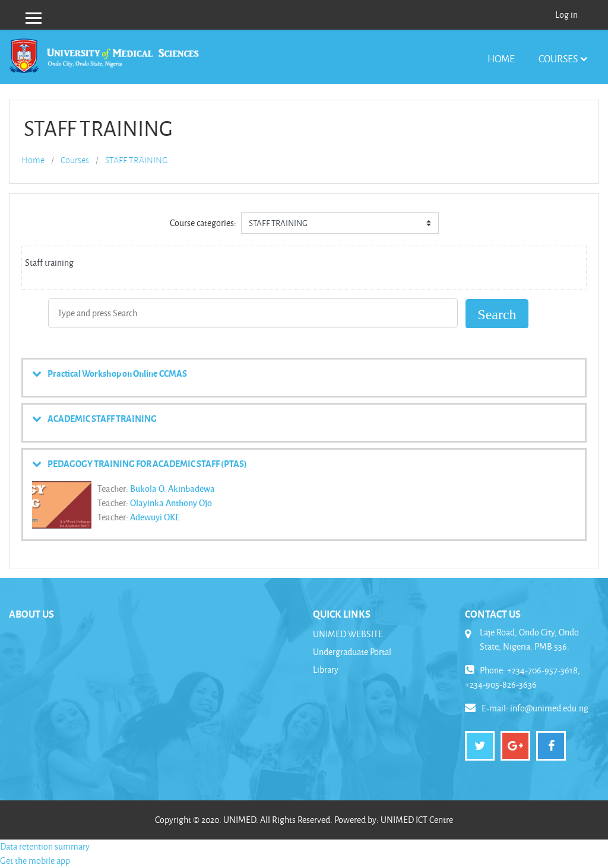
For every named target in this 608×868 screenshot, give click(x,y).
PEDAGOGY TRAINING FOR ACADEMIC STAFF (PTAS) (147, 463)
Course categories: (203, 223)
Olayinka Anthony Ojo (171, 503)
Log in (566, 15)
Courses (558, 58)
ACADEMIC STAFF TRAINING (102, 418)
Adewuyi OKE (155, 517)
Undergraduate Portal (352, 652)
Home (501, 58)
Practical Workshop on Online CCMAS (117, 373)
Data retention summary (45, 846)
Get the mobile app (35, 861)
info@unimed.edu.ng (549, 708)
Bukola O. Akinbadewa (172, 488)
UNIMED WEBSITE (348, 634)
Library (326, 670)
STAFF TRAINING (137, 160)
